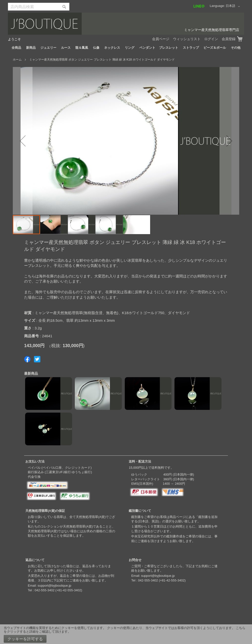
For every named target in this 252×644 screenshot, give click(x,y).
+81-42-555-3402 (69, 590)
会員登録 (229, 39)
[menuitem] (16, 48)
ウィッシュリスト (187, 39)
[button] (234, 6)
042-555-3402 (44, 590)
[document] (126, 634)
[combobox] (39, 7)
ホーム (17, 60)
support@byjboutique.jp (55, 586)
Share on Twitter (37, 359)
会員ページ (161, 39)
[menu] (126, 48)
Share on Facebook (27, 359)
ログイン (211, 39)
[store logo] (126, 24)
